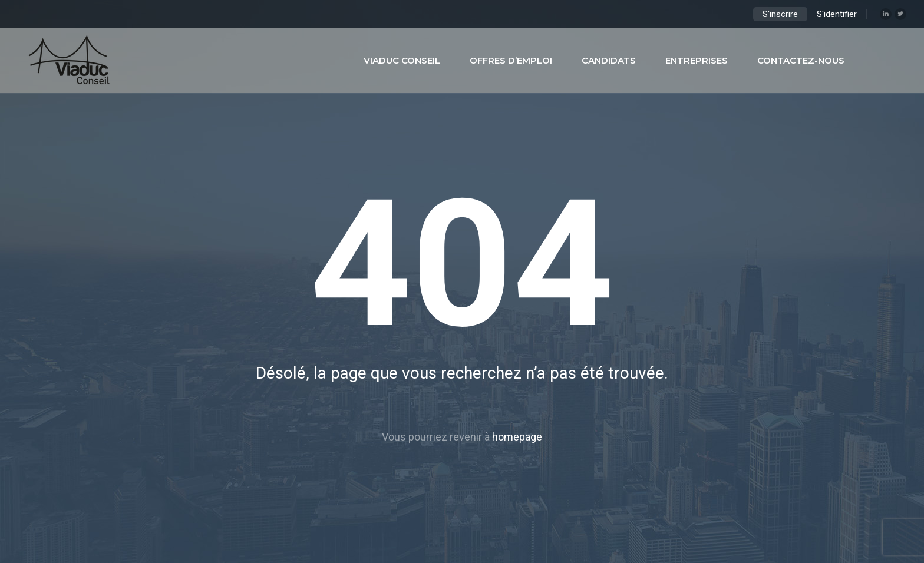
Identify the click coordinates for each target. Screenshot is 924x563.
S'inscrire (780, 14)
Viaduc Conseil (402, 60)
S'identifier (837, 14)
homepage (517, 437)
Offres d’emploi (511, 60)
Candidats (609, 60)
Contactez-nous (801, 60)
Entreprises (697, 60)
